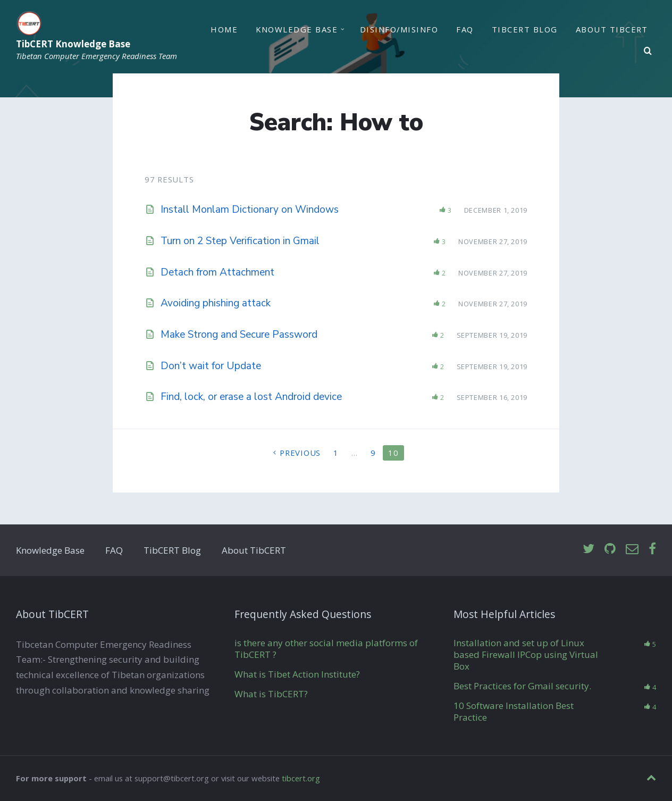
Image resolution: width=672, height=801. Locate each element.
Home (224, 29)
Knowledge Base (297, 29)
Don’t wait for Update (211, 366)
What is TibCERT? (271, 694)
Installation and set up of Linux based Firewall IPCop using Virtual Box (526, 654)
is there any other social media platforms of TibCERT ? (326, 649)
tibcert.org (301, 778)
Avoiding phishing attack (216, 303)
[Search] (648, 51)
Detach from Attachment (217, 272)
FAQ (465, 29)
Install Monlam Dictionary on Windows (250, 210)
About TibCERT (612, 29)
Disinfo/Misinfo (399, 29)
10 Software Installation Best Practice (514, 711)
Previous (300, 453)
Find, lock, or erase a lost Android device (251, 397)
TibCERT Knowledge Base (73, 44)
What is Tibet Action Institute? (297, 674)
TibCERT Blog (525, 29)
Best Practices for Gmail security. (522, 686)
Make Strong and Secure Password (239, 335)
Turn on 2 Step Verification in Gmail (240, 241)
